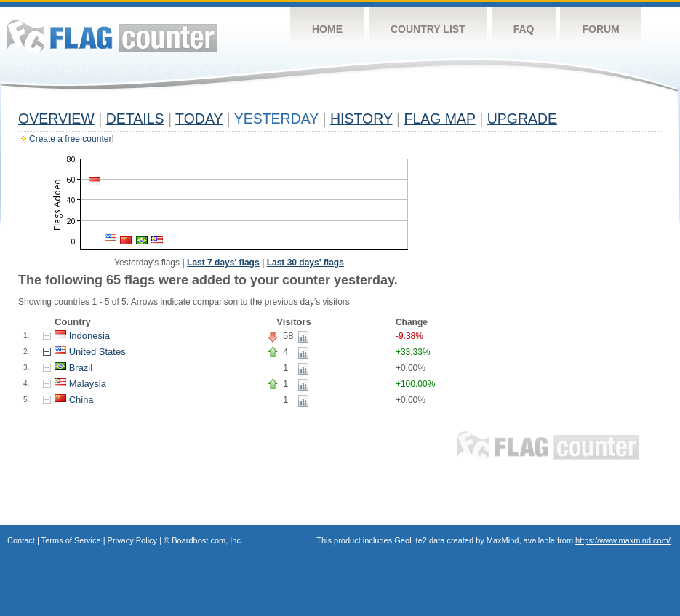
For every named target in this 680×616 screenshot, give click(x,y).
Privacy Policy (132, 540)
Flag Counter (112, 36)
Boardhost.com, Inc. (207, 540)
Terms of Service (71, 540)
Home (327, 29)
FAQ (524, 29)
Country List (428, 29)
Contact (21, 540)
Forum (600, 29)
